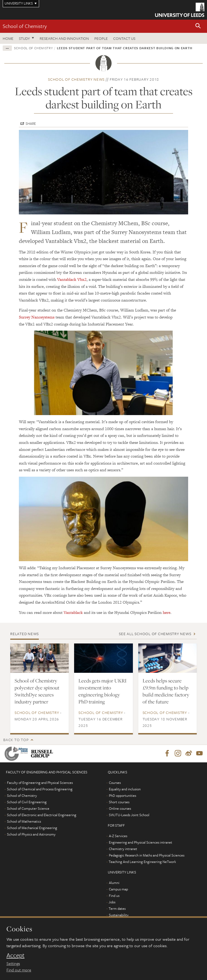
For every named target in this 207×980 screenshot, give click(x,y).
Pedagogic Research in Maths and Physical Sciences (147, 855)
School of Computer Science (28, 809)
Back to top (16, 740)
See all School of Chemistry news (155, 634)
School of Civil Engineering (27, 802)
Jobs (112, 902)
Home (8, 38)
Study (24, 38)
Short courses (119, 802)
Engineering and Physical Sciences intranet (141, 843)
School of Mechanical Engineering (32, 828)
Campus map (118, 889)
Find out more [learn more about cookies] (19, 970)
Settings (13, 963)
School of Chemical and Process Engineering (40, 789)
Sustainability (119, 915)
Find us (114, 896)
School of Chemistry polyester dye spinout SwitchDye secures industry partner (37, 691)
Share (31, 123)
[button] (198, 26)
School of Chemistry (25, 26)
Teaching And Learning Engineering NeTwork (142, 862)
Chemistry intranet (123, 849)
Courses (115, 783)
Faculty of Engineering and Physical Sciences (40, 783)
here (167, 612)
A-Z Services (118, 836)
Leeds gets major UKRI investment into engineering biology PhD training (103, 691)
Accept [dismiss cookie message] (15, 955)
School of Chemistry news (76, 79)
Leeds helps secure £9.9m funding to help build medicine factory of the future (166, 691)
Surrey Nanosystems (37, 317)
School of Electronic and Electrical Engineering (42, 815)
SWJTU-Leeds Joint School (129, 815)
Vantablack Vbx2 (72, 279)
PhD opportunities (123, 796)
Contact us (124, 38)
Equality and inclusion (125, 789)
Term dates (117, 909)
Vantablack (73, 612)
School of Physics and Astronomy (31, 834)
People (101, 38)
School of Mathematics (24, 822)
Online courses (120, 809)
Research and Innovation (64, 38)
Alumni (114, 883)
